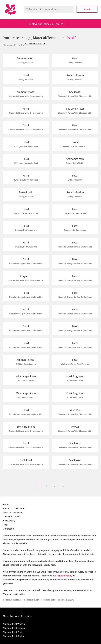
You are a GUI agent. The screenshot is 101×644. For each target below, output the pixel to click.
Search (87, 9)
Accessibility (9, 521)
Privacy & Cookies (12, 517)
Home (6, 504)
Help (5, 525)
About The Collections (14, 509)
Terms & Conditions (13, 513)
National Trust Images (14, 628)
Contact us (8, 529)
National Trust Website (14, 624)
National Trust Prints (13, 632)
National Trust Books (13, 636)
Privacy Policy (64, 576)
